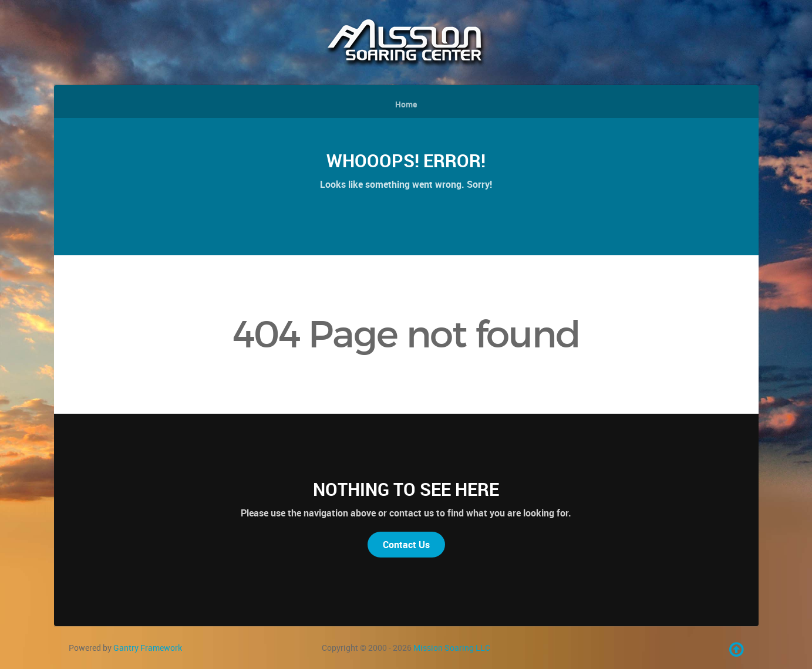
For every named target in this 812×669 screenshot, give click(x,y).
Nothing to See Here (406, 489)
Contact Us (406, 545)
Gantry (148, 648)
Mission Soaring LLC (452, 648)
